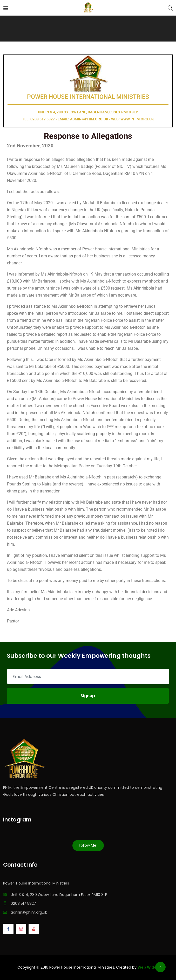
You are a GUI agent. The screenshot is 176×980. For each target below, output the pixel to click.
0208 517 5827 (23, 903)
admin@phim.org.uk (29, 912)
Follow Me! (88, 845)
